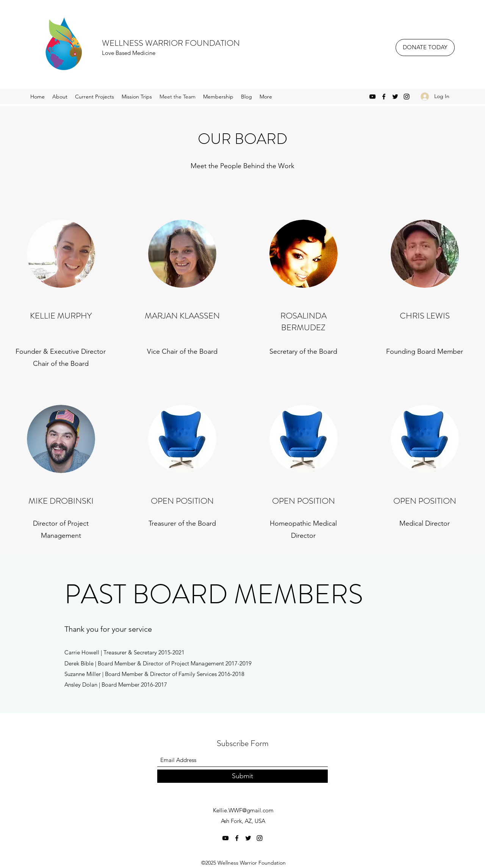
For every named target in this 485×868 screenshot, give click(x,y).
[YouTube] (372, 97)
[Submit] (242, 776)
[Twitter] (395, 97)
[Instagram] (407, 97)
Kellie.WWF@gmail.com (243, 810)
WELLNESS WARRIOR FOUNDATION (171, 43)
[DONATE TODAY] (425, 48)
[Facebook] (384, 97)
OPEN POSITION (304, 501)
